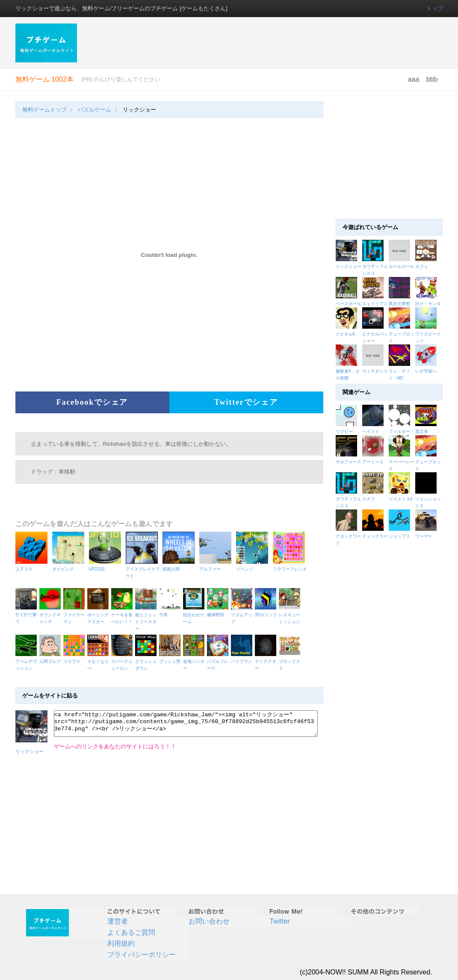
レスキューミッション (291, 615)
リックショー (349, 266)
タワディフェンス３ (349, 499)
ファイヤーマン (75, 615)
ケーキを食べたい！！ (123, 615)
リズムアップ (243, 615)
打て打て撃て (27, 615)
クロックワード (349, 536)
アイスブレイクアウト (143, 569)
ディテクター (267, 661)
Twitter (280, 921)
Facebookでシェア (92, 402)
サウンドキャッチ (51, 615)
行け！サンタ (428, 304)
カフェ (422, 266)
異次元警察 (399, 304)
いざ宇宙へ (426, 371)
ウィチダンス (375, 371)
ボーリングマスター (99, 615)
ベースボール (349, 304)
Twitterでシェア (246, 402)
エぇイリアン (375, 304)
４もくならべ (99, 661)
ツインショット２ (428, 499)
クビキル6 (346, 334)
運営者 (118, 921)
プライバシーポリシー (142, 955)
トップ (435, 8)
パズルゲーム (95, 110)
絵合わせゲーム (195, 615)
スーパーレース (402, 462)
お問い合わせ (209, 921)
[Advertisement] (265, 43)
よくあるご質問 (131, 932)
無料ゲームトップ (44, 110)
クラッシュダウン (147, 661)
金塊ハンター (195, 661)
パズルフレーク (219, 661)
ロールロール (402, 266)
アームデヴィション (27, 661)
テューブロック (428, 462)
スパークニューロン (123, 661)
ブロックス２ (291, 661)
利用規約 (121, 943)
